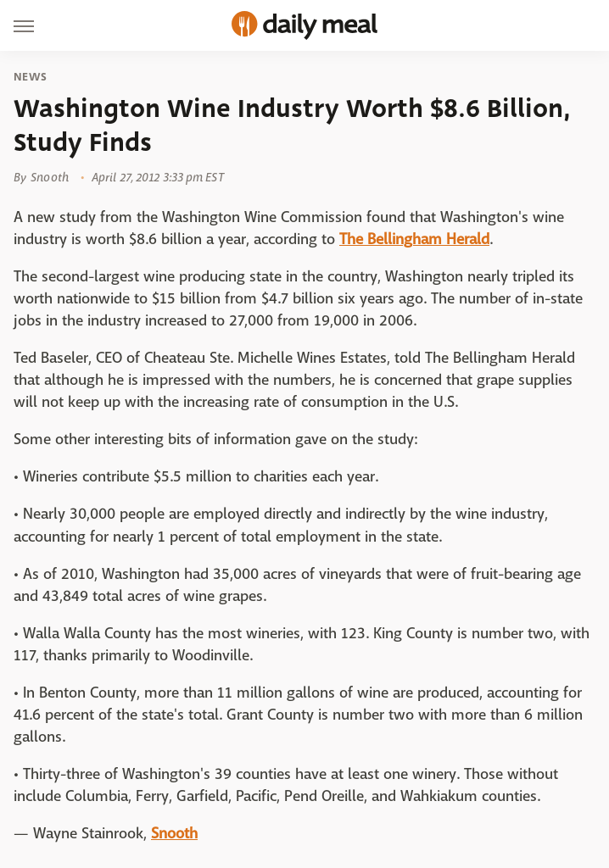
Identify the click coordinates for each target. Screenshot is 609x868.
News (30, 77)
